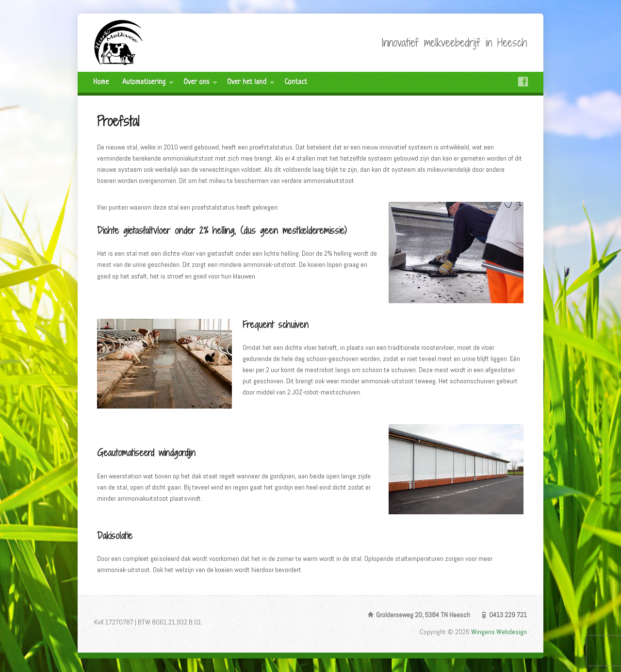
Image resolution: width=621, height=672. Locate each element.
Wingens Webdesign (499, 632)
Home (101, 82)
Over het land (247, 82)
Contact (296, 82)
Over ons (196, 82)
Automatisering (144, 82)
